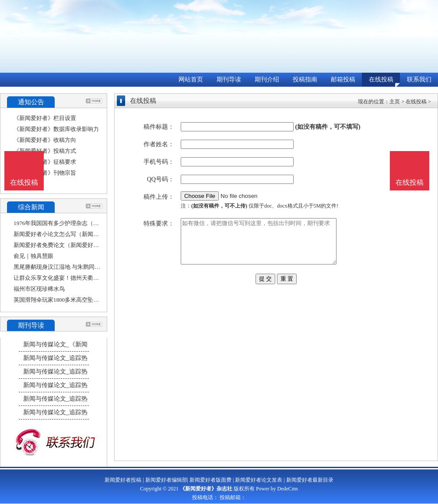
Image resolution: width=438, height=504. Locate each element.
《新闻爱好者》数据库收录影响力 (56, 129)
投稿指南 (305, 79)
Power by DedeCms (277, 489)
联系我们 (419, 79)
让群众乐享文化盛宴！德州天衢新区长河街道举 (73, 278)
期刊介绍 (267, 79)
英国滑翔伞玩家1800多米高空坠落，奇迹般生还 (73, 300)
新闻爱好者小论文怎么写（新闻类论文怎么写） (73, 234)
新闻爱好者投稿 (123, 480)
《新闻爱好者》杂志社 (206, 489)
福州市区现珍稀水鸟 (39, 289)
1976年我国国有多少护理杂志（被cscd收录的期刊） (78, 223)
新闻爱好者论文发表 (259, 480)
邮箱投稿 (343, 79)
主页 (395, 102)
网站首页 (191, 79)
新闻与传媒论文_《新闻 (55, 344)
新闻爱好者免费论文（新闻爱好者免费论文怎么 (73, 245)
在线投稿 (381, 79)
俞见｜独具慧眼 (33, 256)
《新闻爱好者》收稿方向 (45, 140)
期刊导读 (229, 79)
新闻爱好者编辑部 (166, 480)
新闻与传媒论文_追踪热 (55, 358)
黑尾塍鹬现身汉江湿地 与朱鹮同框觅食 (63, 267)
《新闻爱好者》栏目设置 (45, 118)
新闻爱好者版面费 (210, 480)
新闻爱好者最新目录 (310, 480)
